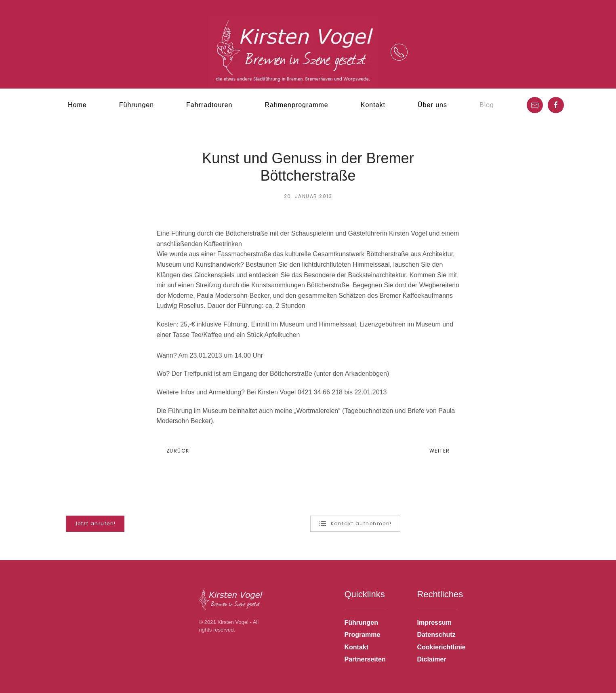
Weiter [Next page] (442, 451)
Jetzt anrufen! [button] (95, 523)
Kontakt (373, 105)
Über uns (432, 105)
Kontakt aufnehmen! (355, 524)
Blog (487, 105)
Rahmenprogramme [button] (296, 105)
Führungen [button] (137, 105)
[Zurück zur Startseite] (294, 52)
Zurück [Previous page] (175, 451)
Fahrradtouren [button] (209, 105)
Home (77, 105)
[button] (399, 52)
